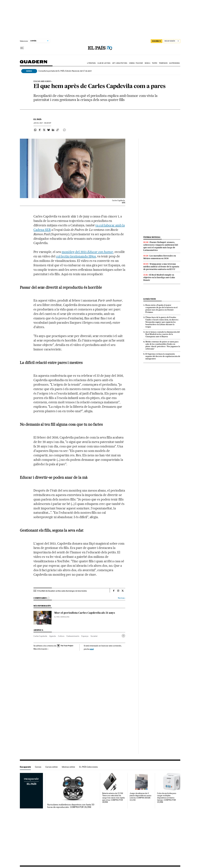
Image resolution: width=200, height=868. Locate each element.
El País (37, 119)
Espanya (85, 636)
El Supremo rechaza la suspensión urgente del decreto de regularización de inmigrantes (163, 356)
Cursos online (52, 767)
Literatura (91, 63)
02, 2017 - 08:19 (42, 123)
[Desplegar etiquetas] (123, 636)
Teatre (155, 63)
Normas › (122, 598)
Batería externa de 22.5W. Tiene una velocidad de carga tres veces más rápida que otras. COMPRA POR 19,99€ (114, 798)
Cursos (38, 767)
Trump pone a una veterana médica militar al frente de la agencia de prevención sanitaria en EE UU (161, 267)
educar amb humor (42, 81)
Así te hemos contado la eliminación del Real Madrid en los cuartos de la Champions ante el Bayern (163, 334)
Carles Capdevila (40, 636)
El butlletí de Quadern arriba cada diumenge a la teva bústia (62, 591)
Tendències (163, 63)
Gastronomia (174, 63)
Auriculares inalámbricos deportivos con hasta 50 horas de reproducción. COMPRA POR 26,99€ (71, 806)
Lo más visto (150, 299)
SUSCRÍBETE (157, 41)
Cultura (61, 636)
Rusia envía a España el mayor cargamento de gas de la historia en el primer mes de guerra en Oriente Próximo (161, 309)
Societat (94, 636)
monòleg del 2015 (75, 252)
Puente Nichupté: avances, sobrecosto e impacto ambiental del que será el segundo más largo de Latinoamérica (161, 246)
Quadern (33, 63)
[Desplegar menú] (22, 48)
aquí (92, 649)
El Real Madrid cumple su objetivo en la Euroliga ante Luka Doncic (159, 277)
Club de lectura (104, 63)
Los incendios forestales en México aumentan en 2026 (160, 257)
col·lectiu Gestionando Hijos (76, 256)
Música (147, 63)
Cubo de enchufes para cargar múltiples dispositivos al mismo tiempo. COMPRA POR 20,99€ (167, 798)
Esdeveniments (73, 636)
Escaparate (25, 767)
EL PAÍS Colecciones (88, 767)
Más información (41, 649)
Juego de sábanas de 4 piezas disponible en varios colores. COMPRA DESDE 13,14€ (140, 797)
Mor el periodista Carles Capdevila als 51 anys (85, 613)
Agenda (53, 636)
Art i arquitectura (120, 63)
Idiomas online (68, 767)
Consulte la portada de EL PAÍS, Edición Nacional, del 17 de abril (65, 71)
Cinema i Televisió (136, 63)
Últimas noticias (152, 237)
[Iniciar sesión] (172, 41)
